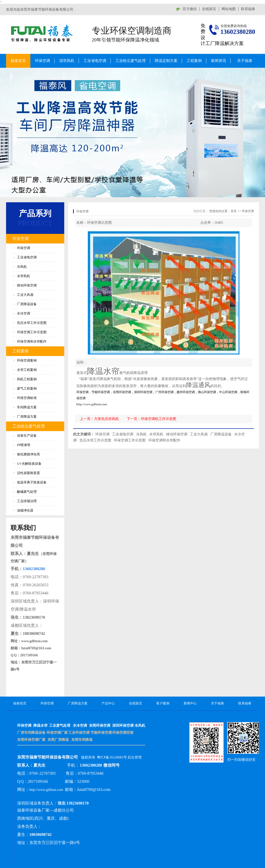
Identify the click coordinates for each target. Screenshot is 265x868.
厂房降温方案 (27, 417)
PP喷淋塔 (24, 445)
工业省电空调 (95, 61)
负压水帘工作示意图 (32, 323)
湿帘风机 (67, 61)
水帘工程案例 (27, 370)
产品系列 (35, 213)
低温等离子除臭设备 (32, 482)
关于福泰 (245, 61)
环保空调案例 (27, 360)
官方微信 (190, 9)
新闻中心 (190, 703)
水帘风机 (24, 276)
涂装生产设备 (27, 436)
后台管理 (135, 757)
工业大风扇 (25, 295)
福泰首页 (18, 61)
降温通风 (198, 385)
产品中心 (108, 703)
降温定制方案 (166, 61)
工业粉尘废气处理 (130, 61)
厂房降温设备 (27, 304)
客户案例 (163, 703)
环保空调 (42, 61)
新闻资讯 (218, 61)
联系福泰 (248, 9)
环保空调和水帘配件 (32, 341)
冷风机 (22, 267)
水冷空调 (24, 313)
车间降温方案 (27, 407)
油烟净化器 (25, 510)
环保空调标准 (27, 398)
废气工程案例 (27, 388)
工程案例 (194, 61)
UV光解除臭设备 (29, 464)
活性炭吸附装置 (28, 473)
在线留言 (209, 9)
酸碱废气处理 (27, 492)
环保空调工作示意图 (32, 332)
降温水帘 (103, 371)
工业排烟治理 (27, 501)
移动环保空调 (27, 285)
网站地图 (229, 9)
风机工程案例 (27, 379)
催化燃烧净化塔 (28, 454)
